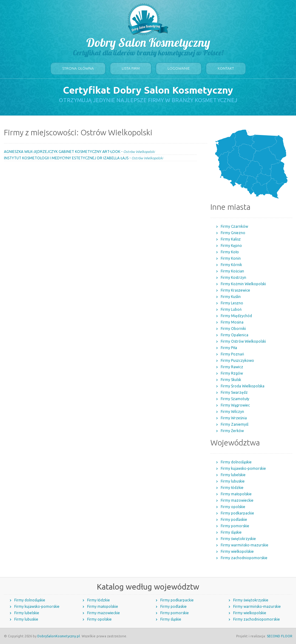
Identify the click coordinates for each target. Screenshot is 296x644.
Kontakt (226, 68)
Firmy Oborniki (233, 329)
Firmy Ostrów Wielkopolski (243, 341)
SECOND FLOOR (280, 636)
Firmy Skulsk (231, 380)
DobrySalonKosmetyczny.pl (59, 636)
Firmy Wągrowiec (235, 405)
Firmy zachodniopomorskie (244, 558)
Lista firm (131, 68)
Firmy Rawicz (232, 367)
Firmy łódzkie (232, 488)
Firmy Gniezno (233, 233)
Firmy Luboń (231, 309)
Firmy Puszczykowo (237, 360)
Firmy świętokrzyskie (238, 539)
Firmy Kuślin (231, 297)
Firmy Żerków (232, 431)
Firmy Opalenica (235, 335)
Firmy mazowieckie (237, 500)
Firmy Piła (229, 348)
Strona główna (78, 68)
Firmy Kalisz (231, 239)
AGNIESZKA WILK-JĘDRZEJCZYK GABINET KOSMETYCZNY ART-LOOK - (79, 152)
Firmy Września (234, 418)
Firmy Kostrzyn (233, 277)
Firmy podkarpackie (237, 513)
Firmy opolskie (233, 507)
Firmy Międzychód (236, 316)
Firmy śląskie (231, 532)
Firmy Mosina (232, 322)
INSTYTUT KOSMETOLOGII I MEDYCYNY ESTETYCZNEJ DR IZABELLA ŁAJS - (83, 158)
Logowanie (179, 68)
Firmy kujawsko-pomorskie (243, 468)
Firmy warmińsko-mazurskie (245, 545)
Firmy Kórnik (231, 265)
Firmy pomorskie (235, 526)
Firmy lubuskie (233, 481)
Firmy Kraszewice (235, 290)
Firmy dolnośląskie (236, 462)
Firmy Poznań (232, 354)
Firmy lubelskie (233, 475)
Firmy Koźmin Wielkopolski (243, 284)
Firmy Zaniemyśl (235, 424)
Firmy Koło (230, 252)
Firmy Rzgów (232, 373)
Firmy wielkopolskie (237, 551)
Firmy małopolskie (236, 494)
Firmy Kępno (231, 246)
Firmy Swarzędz (234, 392)
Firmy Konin (231, 258)
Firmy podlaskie (234, 519)
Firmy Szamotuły (235, 399)
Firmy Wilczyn (232, 412)
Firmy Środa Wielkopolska (243, 386)
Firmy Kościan (232, 271)
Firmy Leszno (232, 303)
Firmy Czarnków (234, 226)
